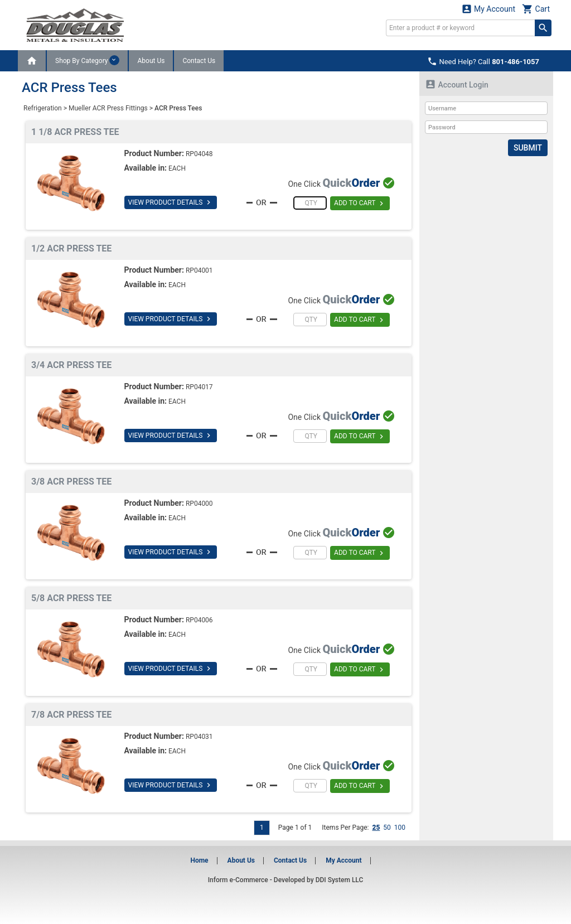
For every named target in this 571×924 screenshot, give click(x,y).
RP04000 (199, 504)
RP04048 (199, 154)
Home (199, 860)
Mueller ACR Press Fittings (108, 108)
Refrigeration (43, 108)
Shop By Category (87, 60)
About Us (151, 61)
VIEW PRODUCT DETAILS (171, 202)
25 (376, 828)
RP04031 (199, 737)
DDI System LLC (340, 880)
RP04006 (199, 620)
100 (400, 828)
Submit (528, 148)
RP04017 (199, 387)
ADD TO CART (360, 204)
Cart (536, 9)
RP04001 (199, 270)
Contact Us (199, 61)
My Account (488, 9)
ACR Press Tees (178, 108)
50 (387, 828)
